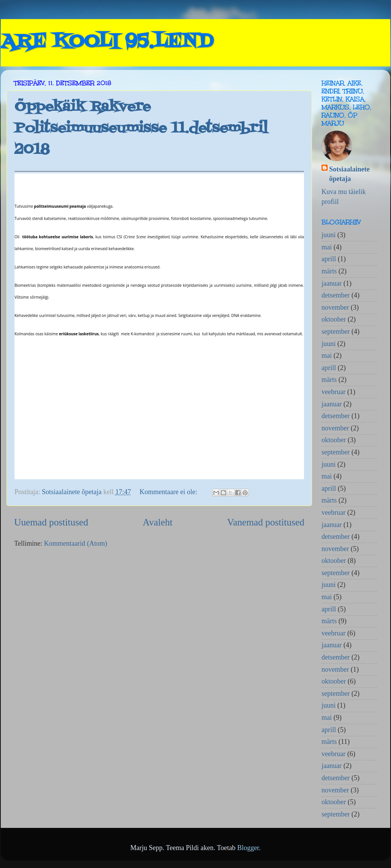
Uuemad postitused (51, 522)
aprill (329, 259)
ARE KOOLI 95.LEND (107, 42)
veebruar (334, 392)
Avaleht (158, 522)
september (336, 331)
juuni (329, 235)
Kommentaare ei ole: (169, 492)
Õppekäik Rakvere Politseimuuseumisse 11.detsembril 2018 (141, 129)
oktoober (334, 319)
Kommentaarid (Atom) (75, 543)
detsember (336, 295)
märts (329, 271)
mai (327, 247)
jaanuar (332, 283)
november (335, 307)
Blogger (248, 848)
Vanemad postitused (266, 522)
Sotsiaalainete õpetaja (349, 174)
